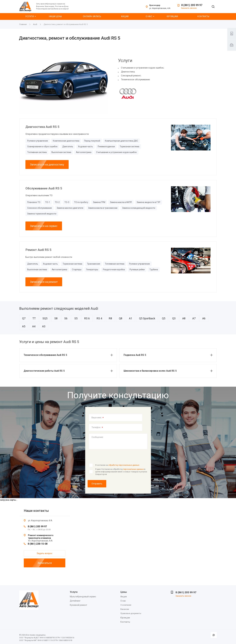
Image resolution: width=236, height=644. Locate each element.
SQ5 (45, 318)
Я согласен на (117, 465)
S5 (76, 318)
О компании (126, 605)
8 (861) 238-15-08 (38, 544)
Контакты (203, 16)
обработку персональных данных (124, 465)
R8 (110, 318)
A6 (204, 318)
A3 (44, 326)
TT (34, 318)
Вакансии (125, 609)
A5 (24, 326)
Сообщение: (98, 437)
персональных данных (133, 469)
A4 (34, 326)
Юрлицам (172, 16)
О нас (149, 16)
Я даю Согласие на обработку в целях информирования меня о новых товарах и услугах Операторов (121, 472)
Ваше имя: (98, 418)
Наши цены (55, 16)
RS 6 (87, 318)
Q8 (121, 318)
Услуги (29, 16)
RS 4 (99, 318)
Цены (124, 592)
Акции (125, 16)
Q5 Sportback (147, 318)
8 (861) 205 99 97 (192, 5)
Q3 (174, 318)
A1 (131, 318)
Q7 (24, 318)
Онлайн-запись (92, 16)
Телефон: (97, 428)
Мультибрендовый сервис (83, 597)
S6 (66, 318)
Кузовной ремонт (78, 605)
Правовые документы (131, 613)
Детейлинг (75, 601)
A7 (194, 318)
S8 (56, 318)
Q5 (164, 318)
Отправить (97, 484)
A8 (184, 318)
